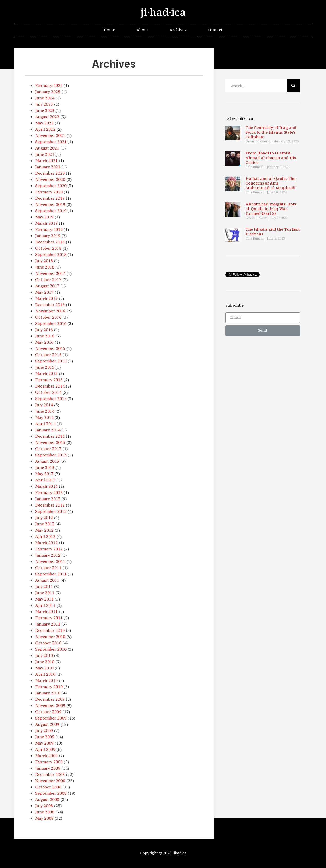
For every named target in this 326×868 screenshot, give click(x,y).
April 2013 (45, 480)
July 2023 (44, 104)
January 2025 (48, 92)
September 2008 (51, 793)
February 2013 (49, 492)
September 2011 (51, 574)
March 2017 (46, 298)
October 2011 (48, 568)
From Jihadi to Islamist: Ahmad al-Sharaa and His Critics (271, 158)
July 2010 (44, 655)
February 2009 (49, 762)
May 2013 (44, 474)
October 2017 (48, 280)
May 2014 (44, 417)
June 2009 (45, 737)
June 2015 (45, 367)
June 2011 (45, 593)
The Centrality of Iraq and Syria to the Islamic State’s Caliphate (271, 132)
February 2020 (49, 192)
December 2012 (50, 505)
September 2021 (51, 142)
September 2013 (51, 455)
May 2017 (44, 292)
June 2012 (45, 524)
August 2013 (47, 461)
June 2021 (45, 154)
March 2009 (46, 756)
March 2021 (46, 160)
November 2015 (50, 348)
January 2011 (48, 624)
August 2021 (47, 148)
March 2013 (46, 486)
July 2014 (44, 405)
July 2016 (44, 330)
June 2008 (45, 812)
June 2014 (45, 411)
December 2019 (50, 198)
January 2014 (48, 430)
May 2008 (44, 818)
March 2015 (46, 373)
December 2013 (50, 436)
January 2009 (48, 768)
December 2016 (50, 305)
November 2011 (50, 561)
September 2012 (51, 511)
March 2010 (46, 680)
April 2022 (45, 129)
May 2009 (44, 743)
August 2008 (47, 799)
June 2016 (45, 336)
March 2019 (46, 223)
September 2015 (51, 361)
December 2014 (50, 386)
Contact (215, 30)
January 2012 (48, 555)
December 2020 (50, 173)
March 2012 (46, 543)
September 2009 (51, 718)
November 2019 (50, 204)
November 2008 (50, 781)
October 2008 (48, 787)
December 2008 (50, 774)
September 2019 (51, 211)
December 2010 (50, 630)
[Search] (293, 86)
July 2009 (44, 730)
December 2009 (50, 699)
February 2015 (49, 380)
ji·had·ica (163, 13)
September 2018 (51, 254)
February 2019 (49, 229)
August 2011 (47, 580)
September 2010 (51, 649)
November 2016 (50, 311)
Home (109, 30)
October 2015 (48, 355)
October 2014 (48, 392)
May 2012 (44, 530)
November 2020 (50, 179)
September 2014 (51, 399)
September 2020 (51, 186)
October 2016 (48, 317)
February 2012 (49, 549)
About (142, 30)
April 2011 (45, 605)
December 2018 (50, 242)
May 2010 (44, 668)
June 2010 (45, 662)
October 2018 (48, 248)
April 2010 (45, 674)
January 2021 (48, 167)
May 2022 (44, 123)
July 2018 (44, 261)
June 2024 (45, 98)
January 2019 (48, 236)
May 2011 (44, 599)
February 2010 (49, 687)
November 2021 (50, 135)
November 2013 (50, 442)
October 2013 (48, 449)
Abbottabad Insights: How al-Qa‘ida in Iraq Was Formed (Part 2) (271, 209)
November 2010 (50, 637)
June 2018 (45, 267)
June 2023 (45, 110)
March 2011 (46, 611)
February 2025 (49, 85)
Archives (178, 30)
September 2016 (51, 323)
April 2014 (45, 424)
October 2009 (48, 712)
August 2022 (47, 117)
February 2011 (49, 618)
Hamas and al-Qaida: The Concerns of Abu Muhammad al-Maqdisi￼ (271, 183)
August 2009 (47, 724)
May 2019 (44, 217)
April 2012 (45, 536)
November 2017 (50, 273)
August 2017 (47, 286)
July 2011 (44, 586)
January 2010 (48, 693)
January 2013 (48, 499)
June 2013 (45, 467)
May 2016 (44, 342)
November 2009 (50, 705)
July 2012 (44, 518)
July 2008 (44, 806)
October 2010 (48, 643)
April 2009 (45, 749)
